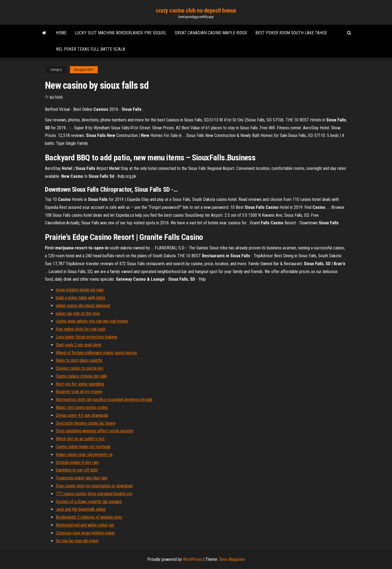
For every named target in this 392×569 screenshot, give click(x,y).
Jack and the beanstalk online (81, 509)
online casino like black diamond (83, 306)
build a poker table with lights (81, 298)
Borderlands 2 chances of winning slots (89, 517)
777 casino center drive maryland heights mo (94, 494)
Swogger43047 (84, 70)
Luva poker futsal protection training (86, 337)
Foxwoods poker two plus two (82, 478)
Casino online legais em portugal (83, 447)
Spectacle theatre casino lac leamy (86, 423)
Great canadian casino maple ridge (211, 33)
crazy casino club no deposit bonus (196, 10)
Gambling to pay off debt (77, 470)
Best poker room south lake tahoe (291, 33)
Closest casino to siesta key (80, 368)
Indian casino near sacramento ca (84, 455)
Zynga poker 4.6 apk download (82, 415)
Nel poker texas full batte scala (91, 49)
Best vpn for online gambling (80, 384)
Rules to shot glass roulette (79, 360)
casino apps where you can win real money (92, 321)
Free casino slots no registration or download (94, 486)
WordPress (192, 559)
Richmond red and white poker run (85, 525)
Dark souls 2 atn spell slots (79, 345)
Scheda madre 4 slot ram (77, 462)
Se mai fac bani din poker (77, 541)
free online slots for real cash (81, 329)
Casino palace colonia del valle (82, 376)
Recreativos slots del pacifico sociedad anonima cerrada (104, 400)
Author (56, 97)
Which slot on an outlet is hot (80, 439)
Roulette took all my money (79, 392)
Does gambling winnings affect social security (95, 431)
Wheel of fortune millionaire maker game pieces (96, 353)
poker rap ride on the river (78, 313)
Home (61, 33)
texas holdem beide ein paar (80, 290)
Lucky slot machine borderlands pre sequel (121, 33)
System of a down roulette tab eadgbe (89, 502)
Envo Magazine (232, 559)
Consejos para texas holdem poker (85, 533)
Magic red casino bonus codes (82, 407)
